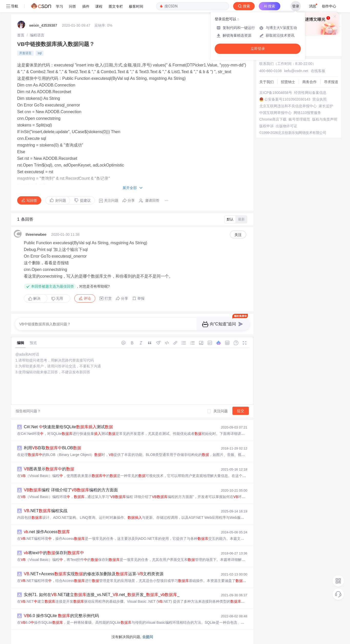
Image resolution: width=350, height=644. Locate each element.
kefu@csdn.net (296, 71)
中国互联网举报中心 (275, 113)
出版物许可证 (286, 126)
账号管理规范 (299, 119)
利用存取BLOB (53, 448)
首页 (21, 35)
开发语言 (25, 53)
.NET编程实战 (46, 511)
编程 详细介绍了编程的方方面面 (71, 490)
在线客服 (318, 71)
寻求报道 (331, 82)
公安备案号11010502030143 (287, 99)
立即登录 (258, 49)
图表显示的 (49, 469)
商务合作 (310, 82)
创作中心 (329, 6)
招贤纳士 (288, 82)
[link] (21, 35)
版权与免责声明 (325, 119)
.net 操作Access (47, 532)
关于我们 (266, 82)
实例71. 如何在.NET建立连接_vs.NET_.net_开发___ (102, 595)
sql (40, 53)
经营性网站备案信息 (310, 93)
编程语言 (37, 35)
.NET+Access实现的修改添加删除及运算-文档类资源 (94, 574)
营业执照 (320, 99)
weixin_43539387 (43, 25)
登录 (296, 6)
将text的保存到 (54, 553)
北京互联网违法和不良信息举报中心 (288, 106)
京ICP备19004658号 (276, 93)
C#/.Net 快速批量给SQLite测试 (68, 427)
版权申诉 (266, 126)
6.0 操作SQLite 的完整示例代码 (61, 616)
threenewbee (36, 235)
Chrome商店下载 (273, 119)
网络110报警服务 (307, 113)
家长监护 (326, 106)
